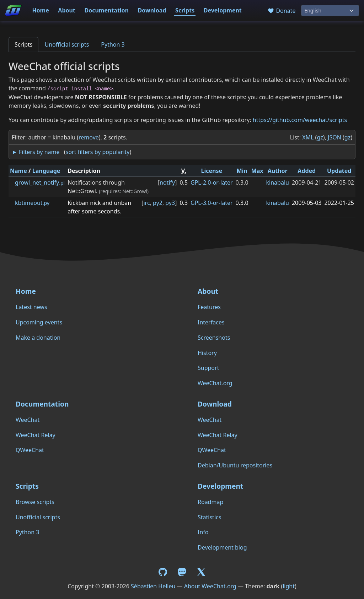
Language (46, 171)
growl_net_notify (40, 182)
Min (242, 171)
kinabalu (278, 182)
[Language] (330, 10)
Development (223, 10)
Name (18, 171)
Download (152, 10)
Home (40, 10)
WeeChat (28, 420)
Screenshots (214, 338)
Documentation (106, 10)
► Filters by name (36, 152)
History (207, 353)
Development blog (222, 547)
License (212, 171)
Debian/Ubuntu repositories (235, 465)
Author (278, 171)
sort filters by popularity (98, 152)
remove (89, 137)
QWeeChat (30, 450)
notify (167, 182)
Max (257, 171)
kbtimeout (32, 203)
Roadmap (210, 502)
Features (209, 307)
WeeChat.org (215, 383)
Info (203, 532)
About (67, 10)
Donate (281, 11)
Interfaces (211, 322)
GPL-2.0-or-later (212, 182)
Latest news (31, 307)
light (289, 586)
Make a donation (38, 338)
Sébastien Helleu (153, 586)
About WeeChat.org (210, 586)
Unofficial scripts (67, 44)
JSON (334, 137)
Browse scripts (35, 502)
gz (320, 137)
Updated (339, 171)
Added (307, 171)
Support (208, 368)
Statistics (209, 517)
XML (308, 137)
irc (146, 203)
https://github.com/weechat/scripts (300, 120)
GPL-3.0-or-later (212, 203)
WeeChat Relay (36, 435)
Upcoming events (39, 322)
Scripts (185, 10)
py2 (158, 203)
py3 (170, 203)
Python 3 (113, 44)
